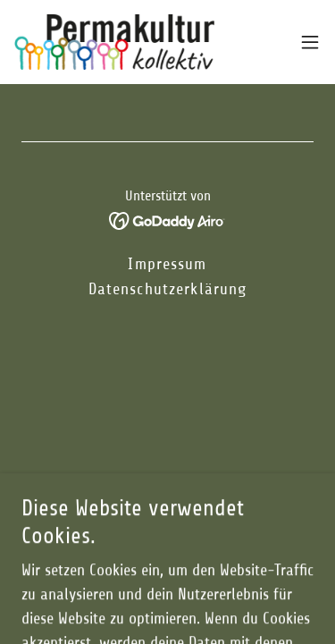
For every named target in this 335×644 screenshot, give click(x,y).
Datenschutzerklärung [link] (168, 289)
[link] (114, 42)
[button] (310, 42)
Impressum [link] (167, 264)
